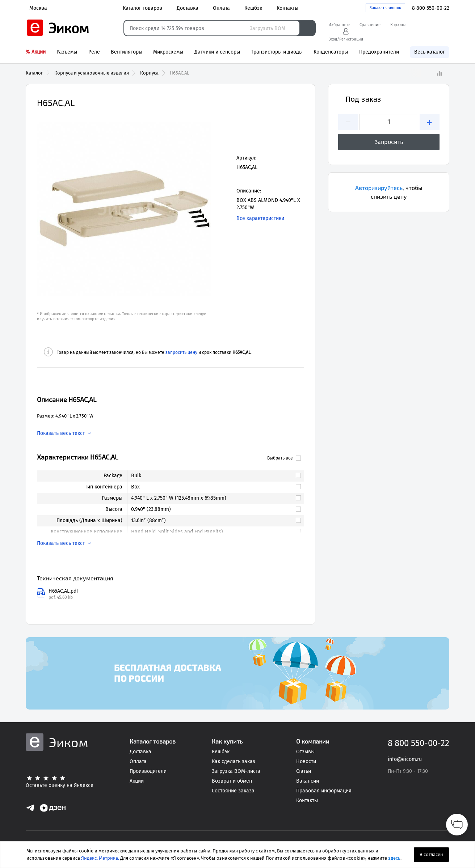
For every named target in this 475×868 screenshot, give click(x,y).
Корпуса (149, 73)
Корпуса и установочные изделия (92, 73)
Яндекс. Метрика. (100, 858)
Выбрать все (284, 458)
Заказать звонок (385, 8)
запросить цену (181, 352)
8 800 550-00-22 (431, 8)
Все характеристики (260, 218)
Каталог (34, 73)
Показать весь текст (61, 433)
